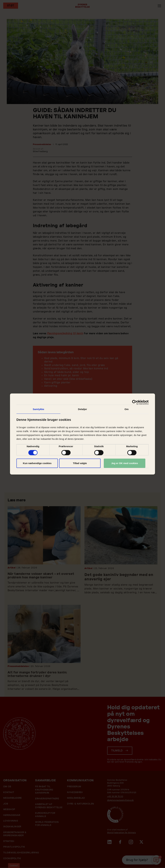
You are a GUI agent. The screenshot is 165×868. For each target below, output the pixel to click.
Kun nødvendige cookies (37, 463)
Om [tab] (127, 409)
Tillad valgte (80, 463)
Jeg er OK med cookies (125, 463)
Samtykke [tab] (38, 409)
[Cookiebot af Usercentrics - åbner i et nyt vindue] (134, 402)
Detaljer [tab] (82, 409)
